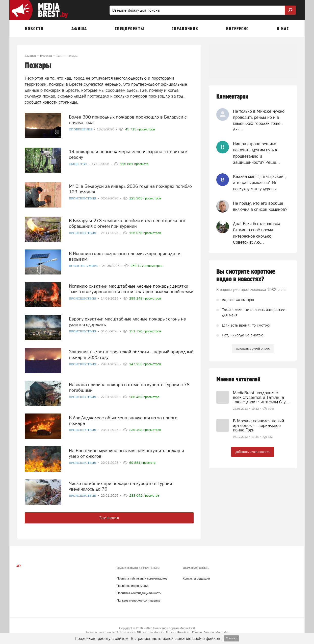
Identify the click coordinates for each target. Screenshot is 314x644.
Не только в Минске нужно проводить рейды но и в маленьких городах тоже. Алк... (259, 120)
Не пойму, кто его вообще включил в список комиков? (260, 206)
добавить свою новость (253, 452)
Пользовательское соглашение (138, 601)
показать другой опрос (253, 348)
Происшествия (83, 196)
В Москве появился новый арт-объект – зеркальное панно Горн (258, 425)
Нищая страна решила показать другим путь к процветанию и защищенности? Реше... (256, 153)
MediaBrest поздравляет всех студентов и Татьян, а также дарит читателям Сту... (261, 397)
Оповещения (81, 127)
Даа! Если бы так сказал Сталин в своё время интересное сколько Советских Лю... (257, 233)
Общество (78, 161)
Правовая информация (133, 586)
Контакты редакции (196, 579)
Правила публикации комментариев (142, 579)
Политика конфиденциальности (139, 593)
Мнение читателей (238, 379)
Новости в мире (84, 263)
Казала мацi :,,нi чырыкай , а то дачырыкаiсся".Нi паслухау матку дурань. (259, 183)
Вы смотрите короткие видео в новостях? (246, 275)
